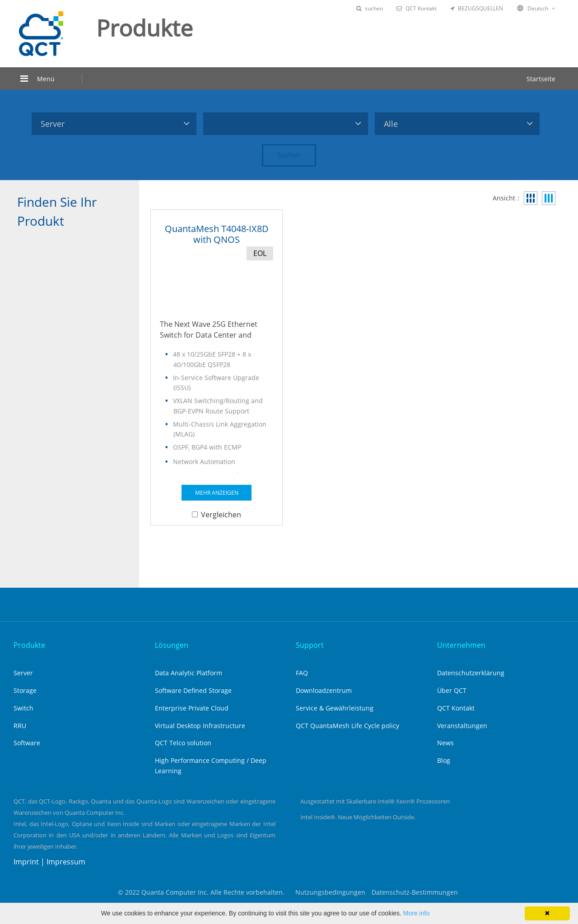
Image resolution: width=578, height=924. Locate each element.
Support (310, 645)
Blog (444, 760)
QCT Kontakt (417, 8)
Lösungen (172, 645)
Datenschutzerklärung (471, 673)
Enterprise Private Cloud (192, 708)
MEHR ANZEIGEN (217, 493)
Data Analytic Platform (189, 673)
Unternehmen (461, 645)
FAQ (302, 673)
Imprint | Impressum (49, 862)
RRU (20, 726)
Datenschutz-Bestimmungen (415, 892)
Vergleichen (217, 515)
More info (416, 913)
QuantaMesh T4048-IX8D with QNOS (217, 234)
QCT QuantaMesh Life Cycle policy (347, 726)
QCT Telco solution (183, 743)
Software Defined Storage (193, 690)
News (445, 743)
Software (27, 743)
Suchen (289, 155)
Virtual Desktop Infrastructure (200, 726)
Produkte (29, 645)
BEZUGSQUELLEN (477, 8)
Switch (23, 708)
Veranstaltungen (462, 726)
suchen (370, 8)
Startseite (541, 79)
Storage (25, 690)
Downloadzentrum (324, 690)
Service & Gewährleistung (335, 708)
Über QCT (452, 690)
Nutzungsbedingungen (330, 892)
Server (23, 673)
